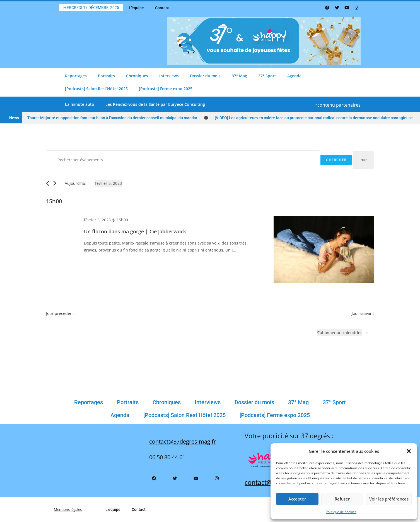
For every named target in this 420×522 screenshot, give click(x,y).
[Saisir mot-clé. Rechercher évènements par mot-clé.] (183, 160)
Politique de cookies (341, 512)
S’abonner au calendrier (340, 333)
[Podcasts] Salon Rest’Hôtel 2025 (96, 89)
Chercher (336, 160)
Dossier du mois (205, 76)
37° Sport (267, 76)
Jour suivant (363, 313)
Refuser (342, 499)
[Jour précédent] (48, 183)
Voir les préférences (389, 499)
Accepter (297, 499)
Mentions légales (70, 509)
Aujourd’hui (76, 183)
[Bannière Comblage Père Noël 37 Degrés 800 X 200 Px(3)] (264, 41)
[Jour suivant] (55, 183)
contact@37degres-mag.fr (183, 441)
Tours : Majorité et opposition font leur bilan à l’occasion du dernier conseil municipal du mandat (112, 118)
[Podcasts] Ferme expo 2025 (166, 89)
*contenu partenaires (338, 105)
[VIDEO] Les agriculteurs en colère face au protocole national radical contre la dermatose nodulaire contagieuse (314, 118)
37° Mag (239, 76)
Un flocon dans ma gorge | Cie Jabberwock (135, 231)
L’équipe (136, 8)
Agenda (294, 76)
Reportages (76, 76)
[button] (409, 451)
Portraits (106, 76)
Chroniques (137, 76)
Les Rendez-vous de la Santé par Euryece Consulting (155, 104)
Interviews (169, 76)
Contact (162, 8)
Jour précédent (60, 313)
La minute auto (80, 104)
